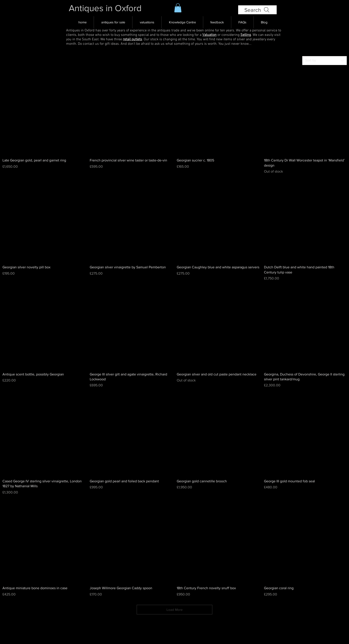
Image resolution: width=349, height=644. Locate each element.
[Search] (257, 10)
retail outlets (132, 39)
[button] (178, 8)
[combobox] (325, 61)
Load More (174, 610)
